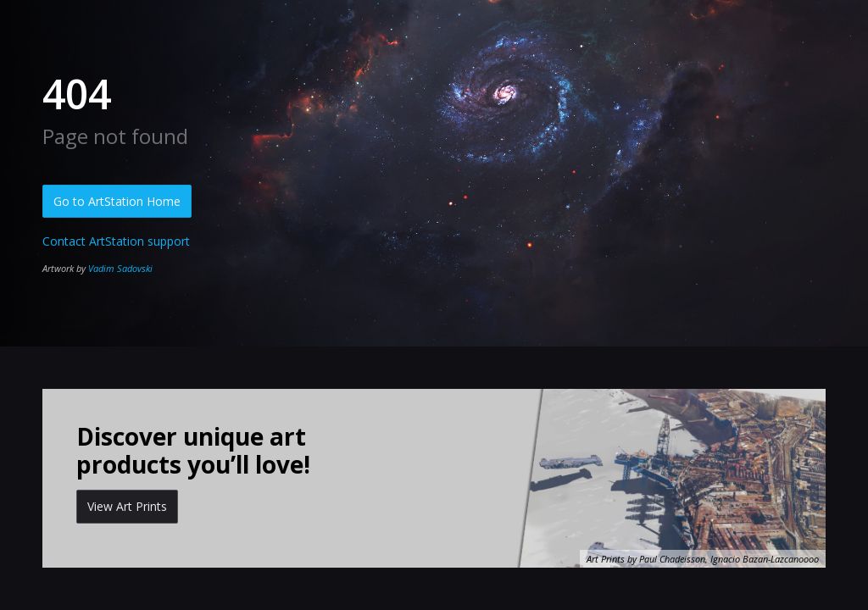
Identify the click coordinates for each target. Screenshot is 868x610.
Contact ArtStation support (116, 241)
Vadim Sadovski (120, 268)
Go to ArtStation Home (117, 201)
